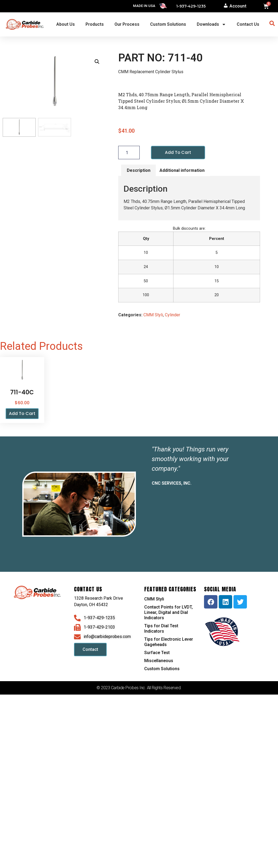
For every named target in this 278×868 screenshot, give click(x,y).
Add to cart (178, 152)
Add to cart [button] (22, 414)
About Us (66, 24)
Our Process (127, 24)
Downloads (211, 24)
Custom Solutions (168, 24)
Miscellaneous (159, 661)
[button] (97, 62)
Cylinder (173, 315)
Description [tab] (139, 170)
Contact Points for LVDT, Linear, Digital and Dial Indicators (168, 612)
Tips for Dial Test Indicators (161, 628)
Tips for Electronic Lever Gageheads (169, 642)
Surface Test (157, 653)
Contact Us (248, 24)
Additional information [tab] (182, 170)
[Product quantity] (129, 153)
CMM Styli (153, 315)
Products (95, 24)
